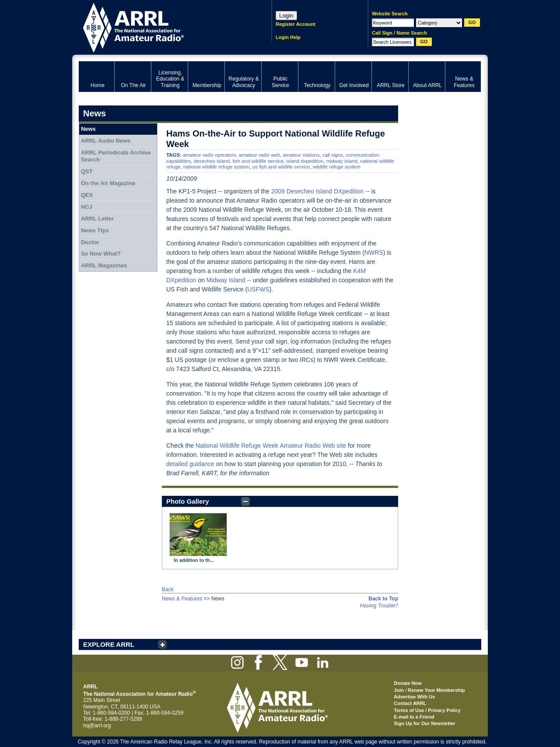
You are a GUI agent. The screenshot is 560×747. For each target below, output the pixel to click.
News (88, 129)
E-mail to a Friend (414, 717)
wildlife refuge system (337, 167)
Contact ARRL (410, 703)
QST (87, 171)
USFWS (258, 289)
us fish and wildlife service (281, 167)
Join (399, 690)
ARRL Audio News (106, 141)
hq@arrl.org (97, 726)
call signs (333, 155)
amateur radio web (259, 155)
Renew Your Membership (436, 690)
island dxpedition (305, 161)
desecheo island (212, 161)
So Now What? (101, 254)
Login (286, 16)
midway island (342, 161)
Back (168, 589)
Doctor (90, 242)
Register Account (296, 24)
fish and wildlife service (258, 161)
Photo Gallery (188, 501)
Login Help (288, 37)
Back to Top (383, 599)
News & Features (182, 599)
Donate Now (408, 683)
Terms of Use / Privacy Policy (427, 710)
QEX (87, 195)
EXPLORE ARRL (109, 644)
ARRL (164, 26)
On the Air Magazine (108, 183)
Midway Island (226, 280)
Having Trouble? (379, 606)
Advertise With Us (414, 697)
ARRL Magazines (104, 265)
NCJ (87, 207)
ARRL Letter (98, 219)
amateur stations (301, 155)
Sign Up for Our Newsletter (425, 723)
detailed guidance (190, 464)
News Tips (95, 230)
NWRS (374, 253)
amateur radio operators (210, 155)
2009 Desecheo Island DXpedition (318, 191)
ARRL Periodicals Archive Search (116, 156)
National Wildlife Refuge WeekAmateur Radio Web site (271, 445)
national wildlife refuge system (217, 167)
